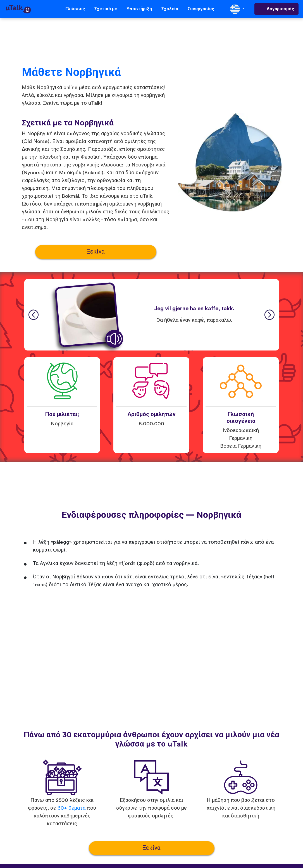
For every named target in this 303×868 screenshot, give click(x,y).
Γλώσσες (75, 9)
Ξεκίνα (96, 252)
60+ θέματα (71, 808)
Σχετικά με (106, 9)
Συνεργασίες (201, 9)
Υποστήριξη (139, 9)
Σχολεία (170, 9)
